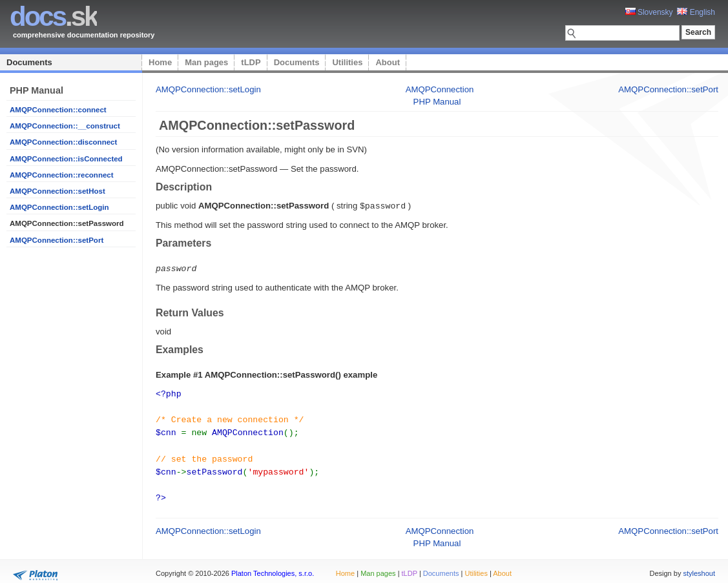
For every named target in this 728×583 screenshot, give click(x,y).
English (696, 12)
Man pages (206, 62)
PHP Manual (437, 102)
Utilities (347, 62)
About (388, 62)
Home (160, 62)
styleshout (699, 566)
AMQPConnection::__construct (65, 126)
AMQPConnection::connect (58, 110)
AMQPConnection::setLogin (59, 207)
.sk (53, 16)
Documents (29, 62)
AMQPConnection (440, 89)
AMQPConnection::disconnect (63, 142)
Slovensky (649, 12)
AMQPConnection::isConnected (66, 159)
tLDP (251, 62)
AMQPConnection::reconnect (62, 175)
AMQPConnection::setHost (57, 191)
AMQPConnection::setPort (57, 240)
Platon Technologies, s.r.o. (273, 566)
